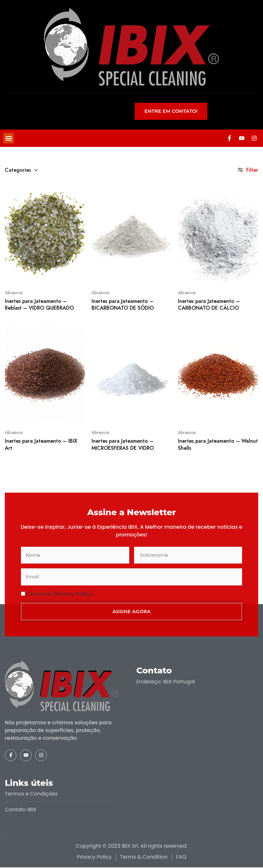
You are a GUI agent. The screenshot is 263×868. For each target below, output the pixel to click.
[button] (9, 138)
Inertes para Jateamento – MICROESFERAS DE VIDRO (123, 445)
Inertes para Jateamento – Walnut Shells (218, 445)
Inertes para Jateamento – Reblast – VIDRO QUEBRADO (39, 305)
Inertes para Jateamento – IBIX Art (41, 445)
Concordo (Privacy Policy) (60, 594)
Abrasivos (14, 293)
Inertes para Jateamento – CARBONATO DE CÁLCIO (209, 305)
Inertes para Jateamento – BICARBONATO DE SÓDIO (123, 305)
